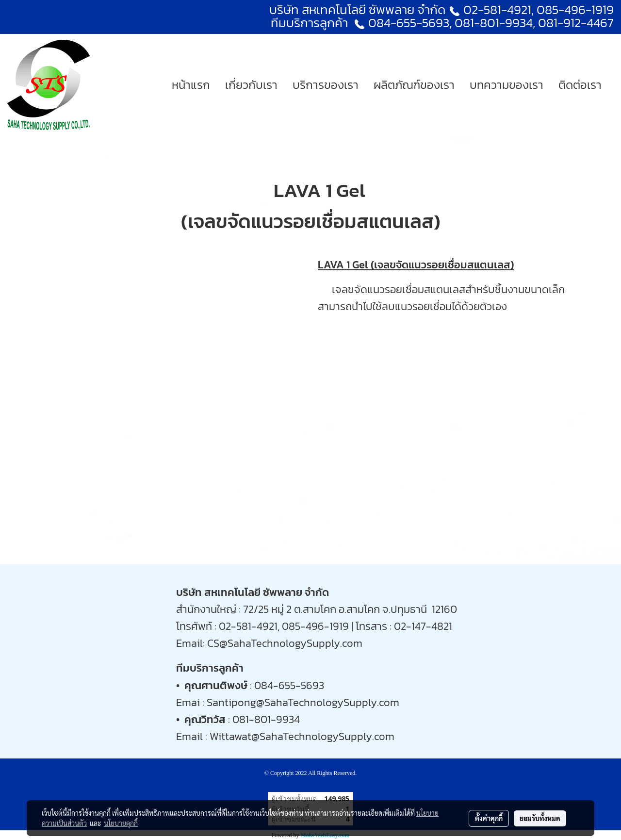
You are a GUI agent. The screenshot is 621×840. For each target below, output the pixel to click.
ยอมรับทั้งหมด (540, 818)
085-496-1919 (575, 9)
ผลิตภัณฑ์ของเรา (414, 85)
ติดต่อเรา (580, 85)
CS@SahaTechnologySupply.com (285, 643)
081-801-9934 (266, 719)
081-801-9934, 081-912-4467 (534, 23)
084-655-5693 (409, 23)
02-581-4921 (497, 9)
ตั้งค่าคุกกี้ (489, 818)
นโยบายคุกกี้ (121, 823)
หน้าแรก (191, 85)
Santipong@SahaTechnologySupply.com (303, 702)
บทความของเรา (507, 85)
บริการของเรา (326, 85)
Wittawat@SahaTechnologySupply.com (302, 736)
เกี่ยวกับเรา (251, 85)
